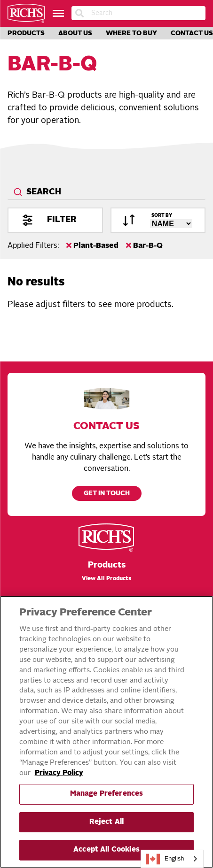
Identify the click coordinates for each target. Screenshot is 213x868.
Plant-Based (92, 246)
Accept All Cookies (106, 850)
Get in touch (107, 494)
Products (26, 33)
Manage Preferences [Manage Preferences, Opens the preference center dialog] (107, 794)
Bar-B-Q (144, 246)
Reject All (106, 822)
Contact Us (192, 33)
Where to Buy (131, 33)
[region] (106, 732)
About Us (75, 33)
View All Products (106, 579)
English (165, 859)
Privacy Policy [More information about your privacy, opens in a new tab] (59, 773)
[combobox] (106, 192)
